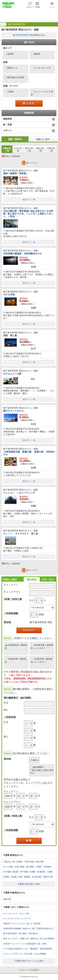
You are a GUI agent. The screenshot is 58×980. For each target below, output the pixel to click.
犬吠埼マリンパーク (12, 944)
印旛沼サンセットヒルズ (14, 923)
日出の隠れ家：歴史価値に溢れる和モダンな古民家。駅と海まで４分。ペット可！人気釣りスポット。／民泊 (28, 214)
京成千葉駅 (20, 867)
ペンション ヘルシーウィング (19, 493)
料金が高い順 (40, 149)
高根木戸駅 (48, 877)
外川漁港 (22, 934)
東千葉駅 (24, 872)
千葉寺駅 (47, 867)
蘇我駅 (27, 877)
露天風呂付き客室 (16, 77)
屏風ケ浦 (24, 939)
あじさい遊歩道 (33, 923)
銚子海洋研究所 (17, 24)
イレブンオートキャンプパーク (17, 918)
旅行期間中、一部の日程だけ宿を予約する (42, 770)
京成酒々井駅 (17, 877)
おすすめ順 (18, 149)
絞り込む (29, 103)
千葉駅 (38, 867)
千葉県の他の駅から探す (29, 884)
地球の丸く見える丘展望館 (42, 939)
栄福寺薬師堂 (46, 949)
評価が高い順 (51, 149)
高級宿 (37, 54)
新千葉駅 (30, 867)
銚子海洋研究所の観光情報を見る (29, 35)
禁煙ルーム (12, 68)
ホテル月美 (9, 294)
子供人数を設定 (38, 608)
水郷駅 (33, 872)
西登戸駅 (39, 862)
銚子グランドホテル (13, 411)
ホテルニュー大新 (12, 374)
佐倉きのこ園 (28, 929)
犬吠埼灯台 (33, 934)
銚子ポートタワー (11, 939)
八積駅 (50, 872)
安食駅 (6, 877)
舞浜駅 (16, 872)
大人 (31, 600)
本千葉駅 (7, 872)
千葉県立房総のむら (45, 929)
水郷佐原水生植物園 (12, 929)
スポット (7, 130)
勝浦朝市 (34, 949)
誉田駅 (20, 862)
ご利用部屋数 (11, 613)
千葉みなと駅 (9, 862)
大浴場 (10, 92)
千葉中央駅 (29, 862)
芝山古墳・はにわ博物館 (35, 954)
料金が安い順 (29, 149)
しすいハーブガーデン (13, 954)
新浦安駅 (41, 872)
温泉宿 (10, 54)
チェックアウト (12, 592)
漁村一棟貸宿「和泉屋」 (16, 173)
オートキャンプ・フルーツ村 (16, 914)
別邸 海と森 (10, 335)
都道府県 (7, 119)
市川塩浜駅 (37, 877)
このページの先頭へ (29, 970)
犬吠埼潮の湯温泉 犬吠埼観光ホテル (23, 254)
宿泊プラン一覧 (29, 200)
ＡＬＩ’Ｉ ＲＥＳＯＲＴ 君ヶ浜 (21, 534)
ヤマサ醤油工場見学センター (16, 949)
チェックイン (11, 585)
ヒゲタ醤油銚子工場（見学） (35, 944)
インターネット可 (42, 68)
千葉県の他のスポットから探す (29, 961)
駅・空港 (7, 125)
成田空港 (7, 899)
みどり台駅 (8, 867)
